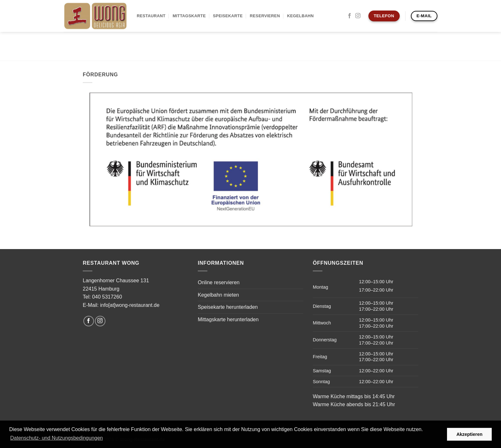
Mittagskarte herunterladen (228, 319)
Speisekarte (228, 16)
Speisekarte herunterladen (228, 307)
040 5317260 (107, 297)
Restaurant (151, 16)
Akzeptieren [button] (469, 434)
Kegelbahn (301, 16)
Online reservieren (219, 282)
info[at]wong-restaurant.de (130, 305)
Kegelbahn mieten (218, 295)
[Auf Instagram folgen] (358, 16)
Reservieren (265, 16)
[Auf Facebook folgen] (350, 16)
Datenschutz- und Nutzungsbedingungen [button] (57, 438)
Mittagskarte (189, 16)
